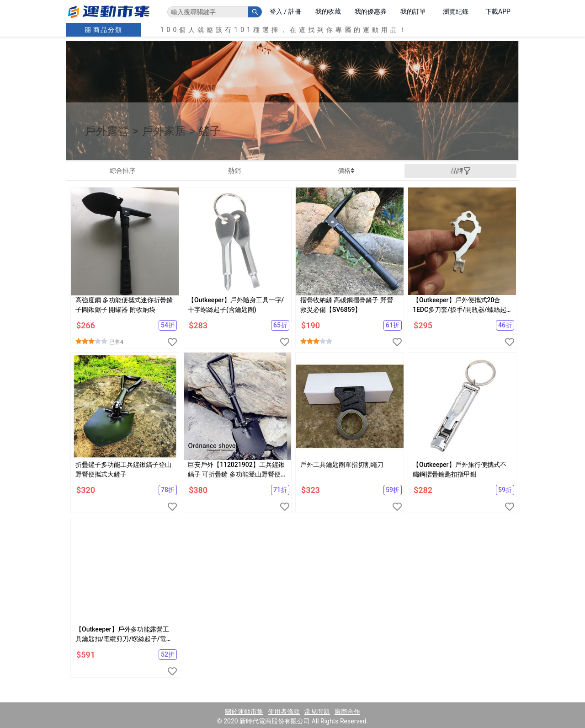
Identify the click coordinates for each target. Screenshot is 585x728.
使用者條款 (284, 712)
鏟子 (210, 131)
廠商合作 (347, 712)
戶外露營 (107, 131)
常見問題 (317, 712)
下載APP (498, 11)
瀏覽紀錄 (456, 11)
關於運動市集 (244, 712)
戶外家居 (164, 131)
